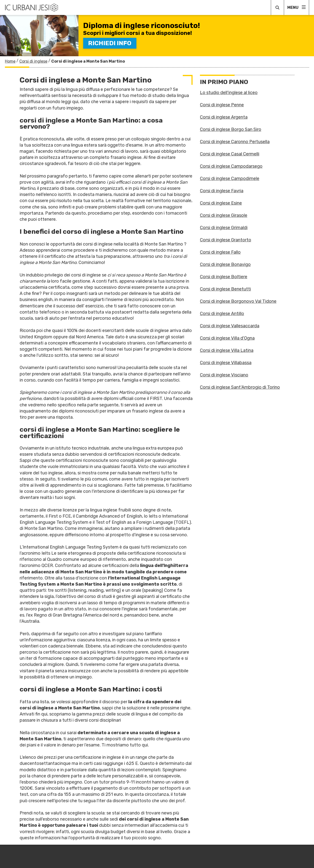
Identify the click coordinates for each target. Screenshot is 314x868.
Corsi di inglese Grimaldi (224, 228)
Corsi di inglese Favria (222, 191)
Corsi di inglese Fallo (220, 252)
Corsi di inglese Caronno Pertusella (235, 142)
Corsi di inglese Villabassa (226, 363)
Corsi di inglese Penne (222, 105)
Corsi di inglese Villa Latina (227, 350)
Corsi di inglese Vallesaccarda (230, 326)
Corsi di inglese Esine (221, 203)
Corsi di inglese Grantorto (226, 240)
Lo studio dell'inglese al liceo (229, 93)
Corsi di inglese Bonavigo (225, 264)
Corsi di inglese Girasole (224, 215)
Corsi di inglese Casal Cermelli (230, 154)
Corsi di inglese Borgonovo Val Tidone (238, 301)
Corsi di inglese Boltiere (224, 277)
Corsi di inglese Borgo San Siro (231, 129)
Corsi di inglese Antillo (222, 314)
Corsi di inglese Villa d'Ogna (227, 338)
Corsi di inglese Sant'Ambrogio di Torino (240, 387)
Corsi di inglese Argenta (224, 117)
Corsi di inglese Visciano (224, 375)
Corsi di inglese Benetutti (225, 289)
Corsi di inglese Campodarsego (231, 166)
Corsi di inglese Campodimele (230, 179)
